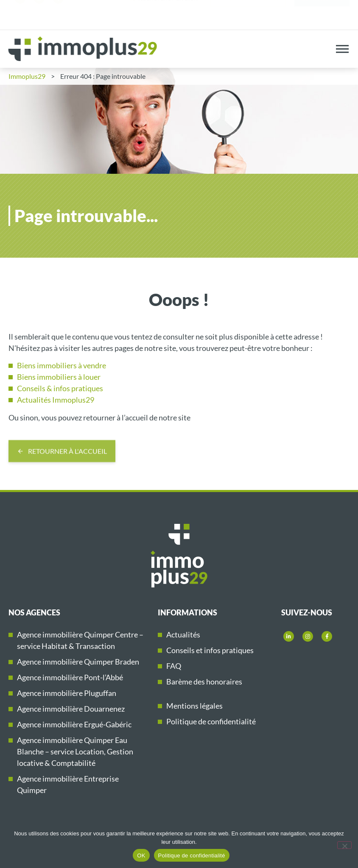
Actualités (183, 634)
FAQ (174, 666)
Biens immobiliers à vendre (62, 365)
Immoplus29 (27, 76)
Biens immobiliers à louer (59, 377)
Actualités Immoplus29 (56, 400)
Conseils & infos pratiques (60, 388)
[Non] (344, 845)
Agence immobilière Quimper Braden (78, 662)
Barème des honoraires (204, 682)
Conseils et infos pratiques (210, 650)
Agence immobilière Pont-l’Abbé (70, 677)
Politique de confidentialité (211, 721)
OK (141, 855)
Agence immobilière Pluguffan (67, 693)
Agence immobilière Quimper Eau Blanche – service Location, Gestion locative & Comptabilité (75, 751)
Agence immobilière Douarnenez (71, 709)
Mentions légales (194, 706)
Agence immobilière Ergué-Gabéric (74, 724)
